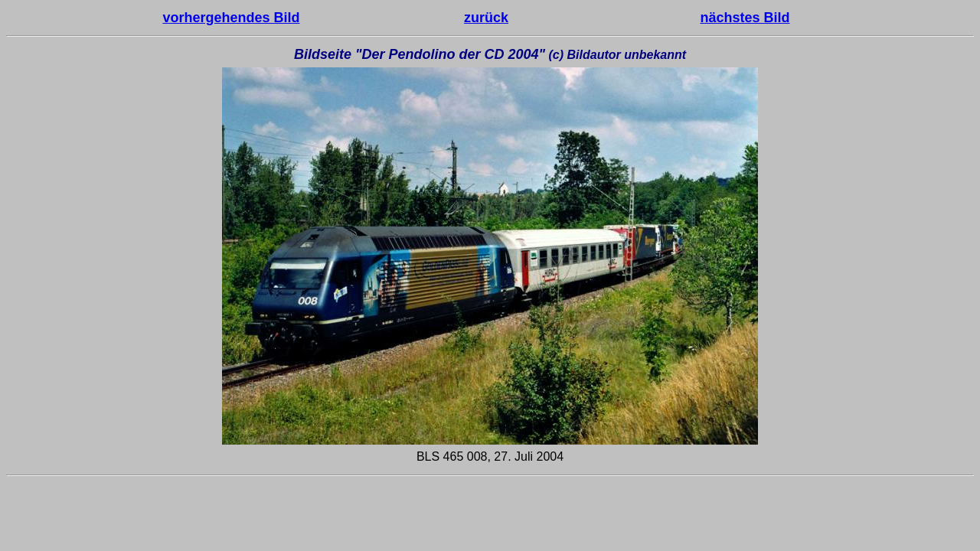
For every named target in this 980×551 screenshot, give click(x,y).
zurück (486, 18)
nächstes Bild (745, 18)
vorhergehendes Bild (231, 18)
